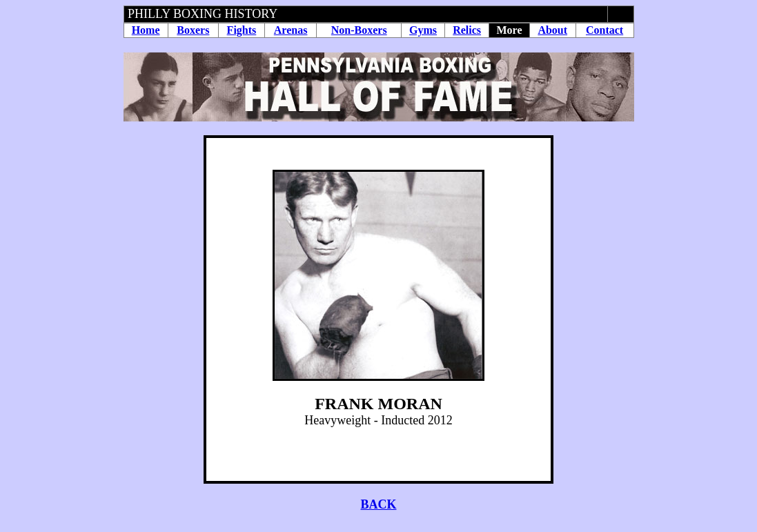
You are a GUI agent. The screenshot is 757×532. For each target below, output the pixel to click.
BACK (378, 504)
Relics (467, 30)
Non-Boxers (359, 30)
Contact (604, 30)
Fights (242, 30)
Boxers (193, 30)
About (552, 30)
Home (146, 30)
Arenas (291, 30)
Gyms (423, 30)
